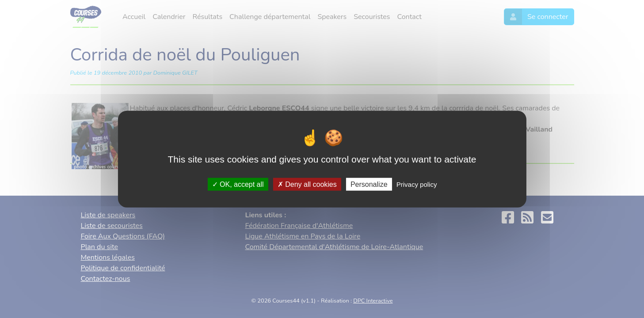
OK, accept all (238, 184)
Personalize (369, 184)
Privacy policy (417, 184)
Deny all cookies (307, 184)
